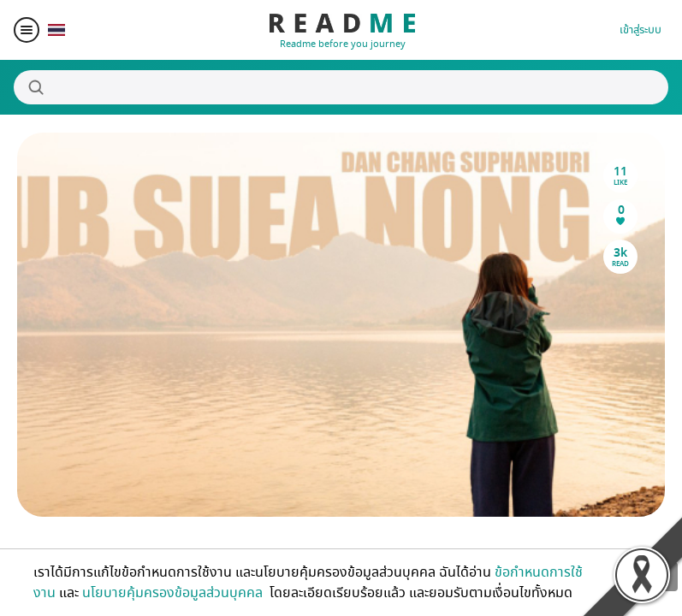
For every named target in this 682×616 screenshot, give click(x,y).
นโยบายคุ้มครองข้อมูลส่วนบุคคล (174, 593)
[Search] (341, 87)
